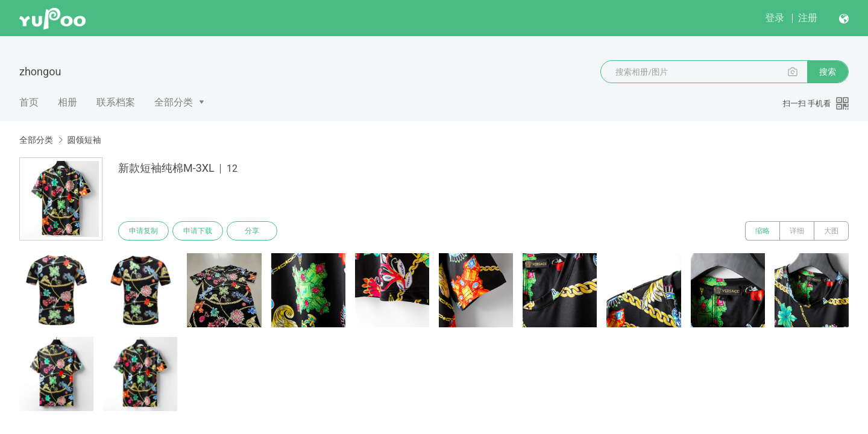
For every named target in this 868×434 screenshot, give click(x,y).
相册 (68, 102)
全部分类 (174, 102)
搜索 (828, 72)
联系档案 (116, 102)
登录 (775, 18)
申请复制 (143, 231)
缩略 (763, 231)
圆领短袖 (84, 140)
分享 (252, 231)
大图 (831, 231)
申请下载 (198, 231)
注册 (808, 18)
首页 (29, 102)
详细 (797, 231)
